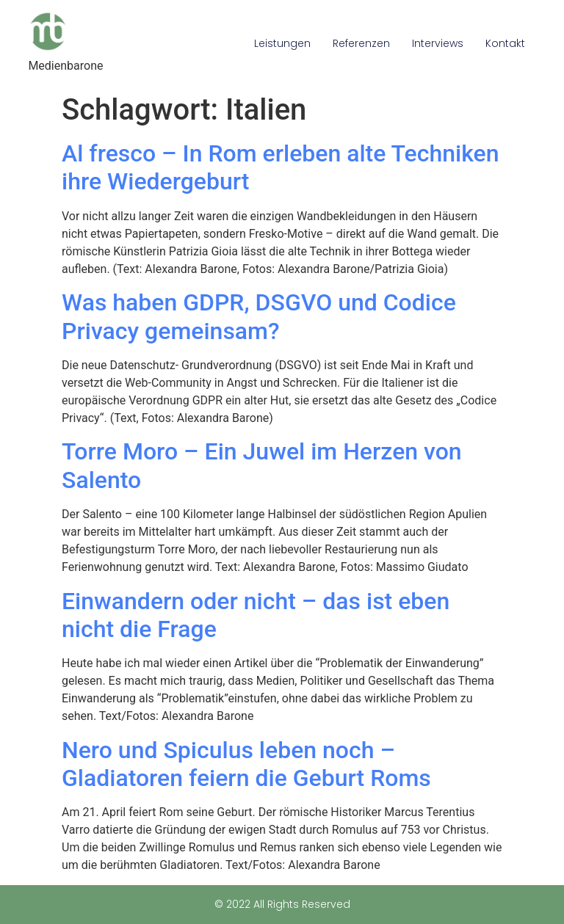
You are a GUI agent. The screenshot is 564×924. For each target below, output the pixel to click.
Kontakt (505, 43)
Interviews (438, 43)
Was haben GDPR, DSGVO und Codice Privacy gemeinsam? (259, 316)
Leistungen (282, 43)
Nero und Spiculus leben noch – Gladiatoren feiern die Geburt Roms (246, 764)
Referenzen (361, 43)
